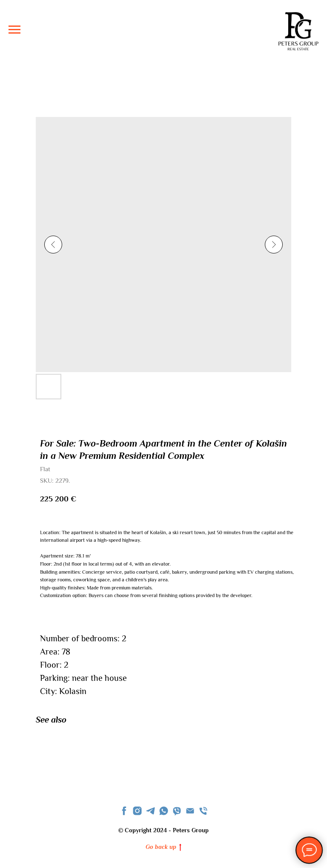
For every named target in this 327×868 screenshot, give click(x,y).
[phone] (203, 811)
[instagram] (137, 811)
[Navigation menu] (14, 30)
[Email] (190, 811)
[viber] (177, 811)
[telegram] (151, 811)
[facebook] (124, 811)
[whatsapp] (164, 811)
